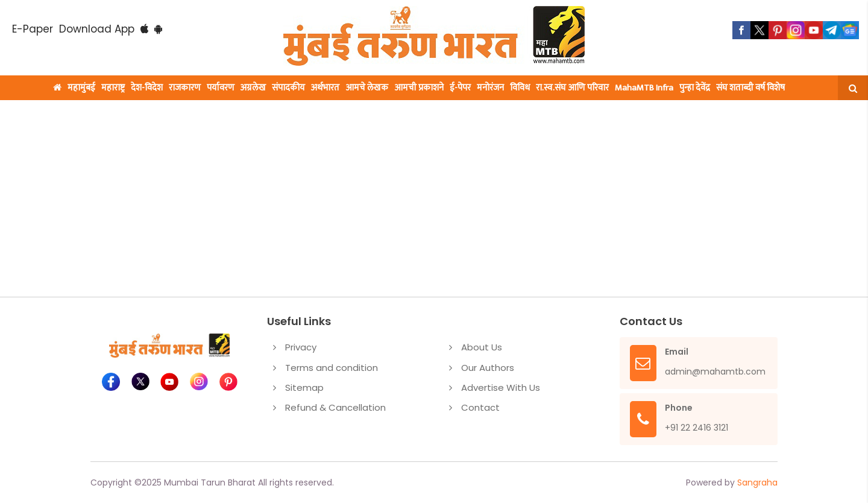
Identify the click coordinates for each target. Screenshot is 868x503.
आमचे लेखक (367, 88)
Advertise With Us (501, 388)
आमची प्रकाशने (419, 88)
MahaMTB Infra (644, 88)
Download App (97, 29)
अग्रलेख (253, 88)
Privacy (301, 347)
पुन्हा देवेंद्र (695, 88)
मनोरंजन (490, 88)
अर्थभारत (325, 88)
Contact (480, 407)
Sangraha (757, 482)
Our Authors (488, 368)
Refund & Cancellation (335, 407)
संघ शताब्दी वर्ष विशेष (750, 88)
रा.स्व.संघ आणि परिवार (572, 88)
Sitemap (304, 388)
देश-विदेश (147, 88)
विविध (520, 88)
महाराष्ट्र (113, 88)
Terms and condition (332, 368)
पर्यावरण (221, 88)
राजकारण (185, 88)
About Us (482, 347)
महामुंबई (81, 88)
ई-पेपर (460, 88)
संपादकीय (288, 88)
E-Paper (33, 29)
